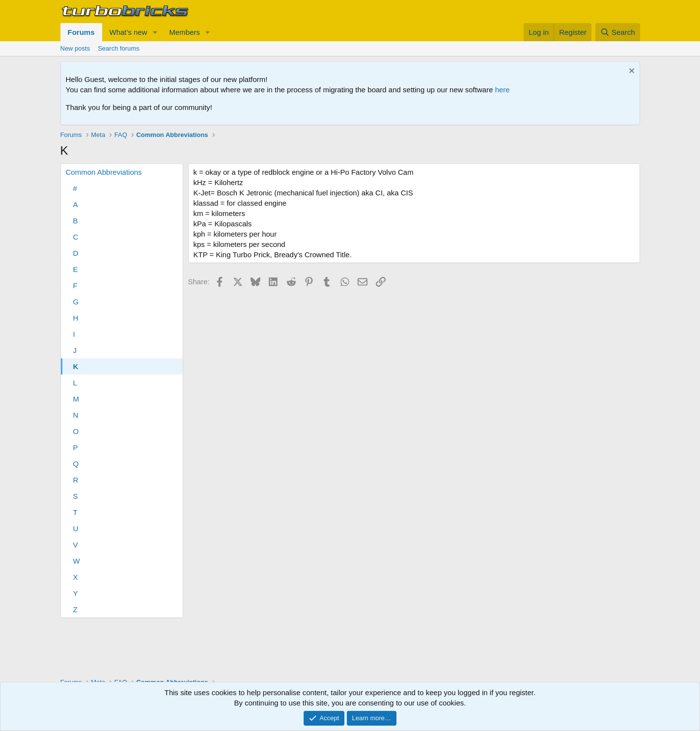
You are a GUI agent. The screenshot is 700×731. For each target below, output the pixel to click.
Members (184, 32)
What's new (128, 32)
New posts (75, 48)
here (503, 90)
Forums (81, 32)
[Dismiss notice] (630, 72)
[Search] (618, 32)
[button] (155, 32)
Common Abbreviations (104, 172)
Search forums (119, 48)
